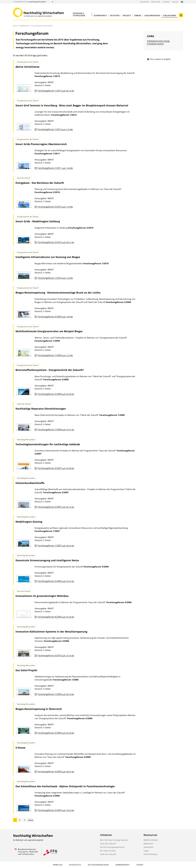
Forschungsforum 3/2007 (56, 468)
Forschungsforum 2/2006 (56, 733)
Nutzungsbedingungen (98, 865)
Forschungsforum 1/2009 (55, 355)
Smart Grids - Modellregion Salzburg (38, 221)
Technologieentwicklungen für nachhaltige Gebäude (48, 444)
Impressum (58, 865)
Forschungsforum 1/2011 (55, 168)
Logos (146, 851)
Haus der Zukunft (108, 844)
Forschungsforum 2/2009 (55, 317)
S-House (20, 748)
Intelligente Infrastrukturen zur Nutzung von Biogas (48, 257)
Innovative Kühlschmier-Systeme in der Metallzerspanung (51, 632)
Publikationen (170, 16)
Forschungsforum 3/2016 (56, 655)
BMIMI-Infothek (151, 840)
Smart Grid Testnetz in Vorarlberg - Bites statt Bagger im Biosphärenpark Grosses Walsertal (72, 105)
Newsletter (156, 2)
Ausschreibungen (152, 16)
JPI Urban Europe (108, 851)
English (175, 2)
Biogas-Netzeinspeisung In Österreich (39, 709)
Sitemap (140, 865)
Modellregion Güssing (29, 522)
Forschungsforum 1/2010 (55, 278)
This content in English (159, 59)
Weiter (31, 820)
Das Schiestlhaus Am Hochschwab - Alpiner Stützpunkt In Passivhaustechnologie (65, 786)
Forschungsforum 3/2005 (56, 771)
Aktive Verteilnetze (27, 67)
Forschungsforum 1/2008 (56, 429)
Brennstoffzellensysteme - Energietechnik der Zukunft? (50, 370)
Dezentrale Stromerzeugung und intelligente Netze (47, 560)
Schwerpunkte (100, 16)
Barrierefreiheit (123, 865)
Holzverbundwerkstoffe (30, 483)
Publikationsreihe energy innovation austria (158, 42)
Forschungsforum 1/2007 (56, 545)
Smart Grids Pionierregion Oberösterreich (41, 144)
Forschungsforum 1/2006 (56, 694)
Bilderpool (145, 2)
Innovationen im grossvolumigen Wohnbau (42, 596)
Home (15, 26)
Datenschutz (75, 865)
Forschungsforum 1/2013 (56, 91)
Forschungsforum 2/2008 (56, 394)
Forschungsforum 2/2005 (56, 810)
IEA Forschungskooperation (112, 847)
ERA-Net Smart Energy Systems (114, 840)
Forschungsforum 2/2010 (56, 242)
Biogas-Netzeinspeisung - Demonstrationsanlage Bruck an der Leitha (58, 293)
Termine (138, 16)
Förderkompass (151, 854)
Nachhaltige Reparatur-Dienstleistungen (41, 409)
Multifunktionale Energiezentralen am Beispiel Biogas (49, 331)
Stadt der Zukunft (108, 854)
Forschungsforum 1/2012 (55, 129)
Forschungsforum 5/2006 (56, 581)
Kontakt (166, 2)
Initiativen (115, 16)
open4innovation (21, 2)
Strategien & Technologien (79, 14)
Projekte (127, 16)
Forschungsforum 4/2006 (56, 617)
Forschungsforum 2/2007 (56, 507)
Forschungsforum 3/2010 (55, 207)
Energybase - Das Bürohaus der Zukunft (40, 183)
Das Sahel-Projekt (26, 670)
